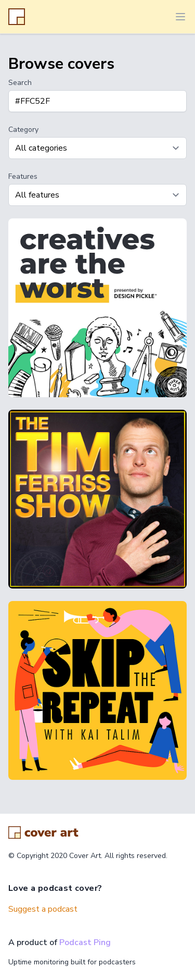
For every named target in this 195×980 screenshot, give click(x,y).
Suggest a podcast (43, 909)
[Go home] (43, 832)
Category (23, 130)
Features (23, 176)
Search (20, 83)
